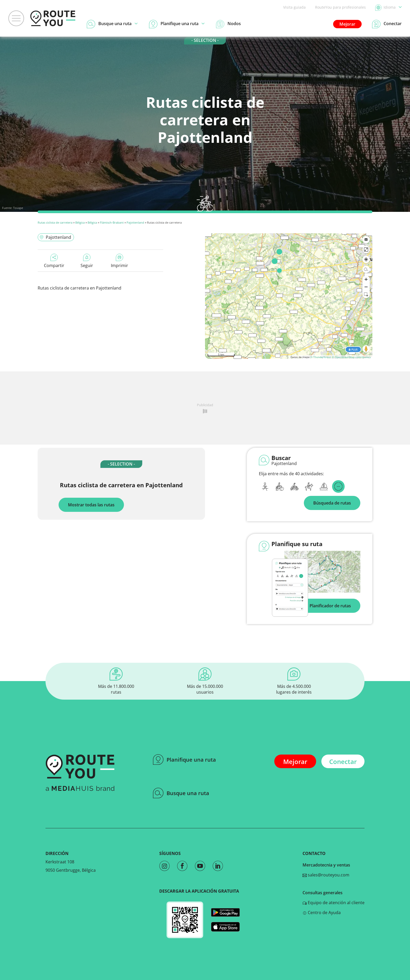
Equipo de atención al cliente (334, 903)
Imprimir (119, 261)
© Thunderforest (321, 357)
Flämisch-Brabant (112, 222)
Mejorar (347, 24)
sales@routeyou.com (326, 875)
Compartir (54, 261)
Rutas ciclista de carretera (55, 222)
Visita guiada (294, 7)
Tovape (18, 208)
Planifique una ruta (184, 760)
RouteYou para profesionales (340, 7)
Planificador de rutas (330, 606)
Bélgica (80, 222)
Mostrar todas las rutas (91, 505)
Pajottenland (135, 222)
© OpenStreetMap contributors (351, 357)
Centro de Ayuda (322, 913)
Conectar (343, 761)
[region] (289, 296)
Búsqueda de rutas (332, 503)
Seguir (87, 261)
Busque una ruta (181, 793)
